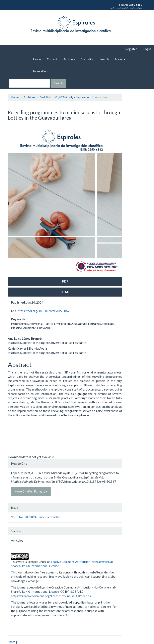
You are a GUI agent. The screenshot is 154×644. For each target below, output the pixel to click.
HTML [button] (65, 292)
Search (104, 59)
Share (12, 642)
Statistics (87, 59)
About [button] (120, 59)
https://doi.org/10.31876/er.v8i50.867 (44, 311)
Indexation (40, 71)
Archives (69, 59)
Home (37, 59)
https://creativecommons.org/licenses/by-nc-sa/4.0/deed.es (51, 596)
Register (131, 49)
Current (52, 59)
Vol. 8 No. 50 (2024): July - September (65, 97)
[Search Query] (29, 83)
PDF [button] (65, 281)
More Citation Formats (31, 491)
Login (147, 49)
